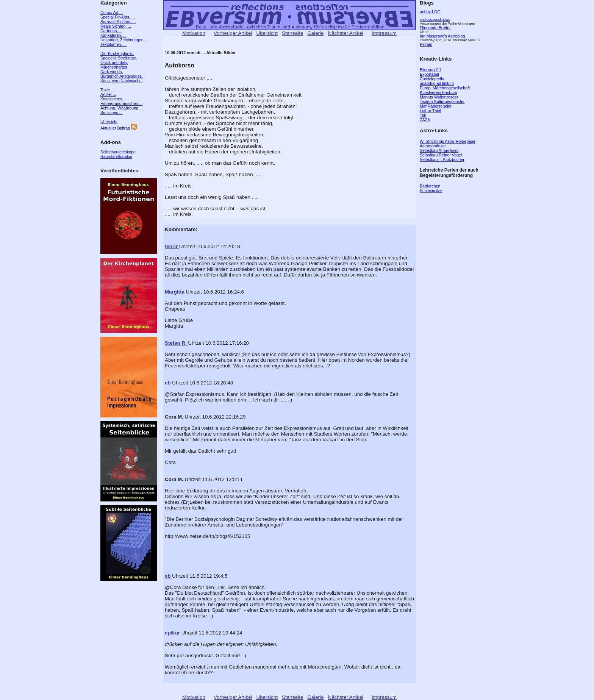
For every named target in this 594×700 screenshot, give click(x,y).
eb (168, 383)
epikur (173, 633)
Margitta (175, 292)
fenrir (172, 246)
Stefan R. (176, 343)
